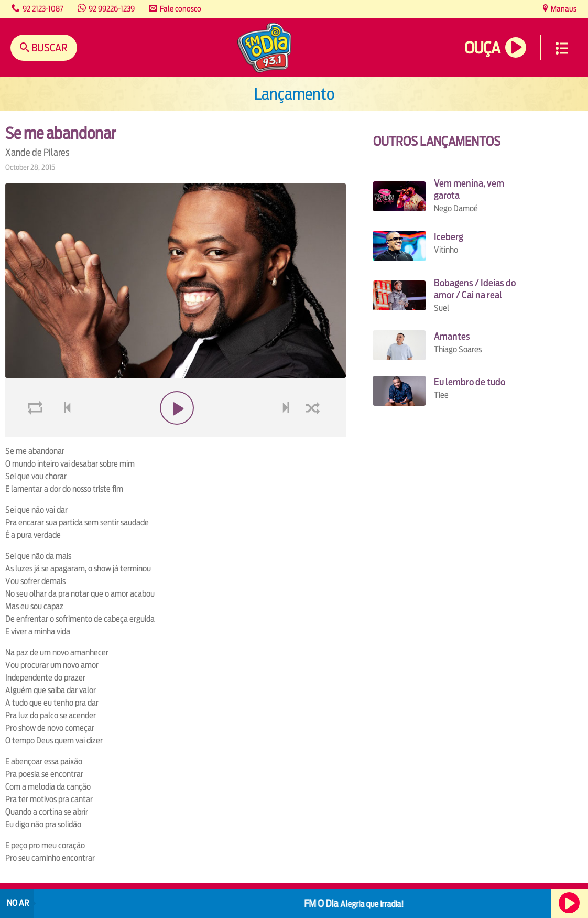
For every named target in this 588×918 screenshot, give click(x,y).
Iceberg (449, 237)
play (176, 433)
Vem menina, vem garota (469, 189)
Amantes (452, 336)
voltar (64, 433)
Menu (562, 48)
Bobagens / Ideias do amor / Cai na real (475, 289)
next (287, 433)
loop (37, 433)
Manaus (563, 9)
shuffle (314, 433)
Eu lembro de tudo (470, 382)
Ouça (482, 48)
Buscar (48, 47)
